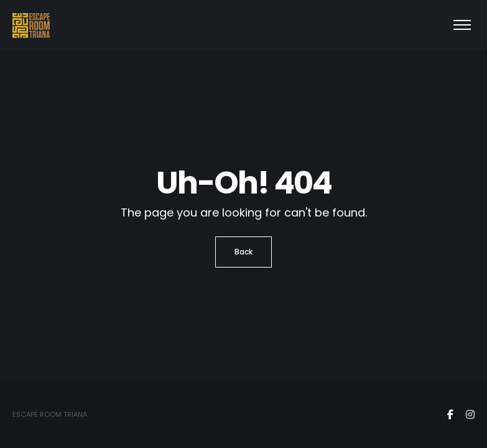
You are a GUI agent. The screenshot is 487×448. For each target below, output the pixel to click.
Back (243, 252)
